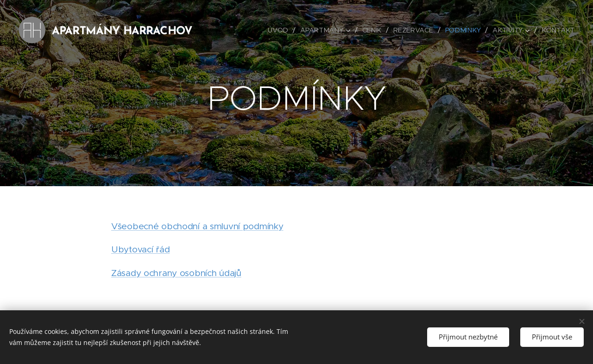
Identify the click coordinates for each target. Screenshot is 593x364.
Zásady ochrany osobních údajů (176, 273)
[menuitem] (284, 30)
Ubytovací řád (140, 249)
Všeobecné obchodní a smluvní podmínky (197, 226)
